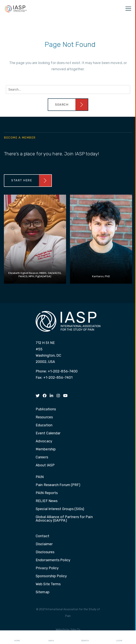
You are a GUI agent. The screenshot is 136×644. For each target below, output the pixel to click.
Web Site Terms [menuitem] (48, 584)
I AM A (51, 637)
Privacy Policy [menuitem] (47, 568)
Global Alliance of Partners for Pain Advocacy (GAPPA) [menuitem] (64, 519)
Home (17, 637)
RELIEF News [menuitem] (47, 501)
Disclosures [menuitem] (45, 552)
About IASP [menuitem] (45, 465)
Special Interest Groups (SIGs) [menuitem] (60, 509)
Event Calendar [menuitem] (48, 433)
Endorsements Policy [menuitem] (53, 560)
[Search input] (68, 90)
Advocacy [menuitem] (44, 441)
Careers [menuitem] (42, 457)
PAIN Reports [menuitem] (47, 493)
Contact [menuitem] (42, 536)
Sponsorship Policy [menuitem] (51, 576)
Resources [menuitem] (44, 417)
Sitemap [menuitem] (43, 592)
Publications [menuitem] (46, 409)
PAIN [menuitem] (40, 477)
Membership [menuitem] (46, 449)
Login (119, 637)
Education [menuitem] (44, 425)
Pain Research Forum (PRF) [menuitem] (58, 485)
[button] (68, 105)
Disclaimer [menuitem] (44, 544)
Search (85, 637)
